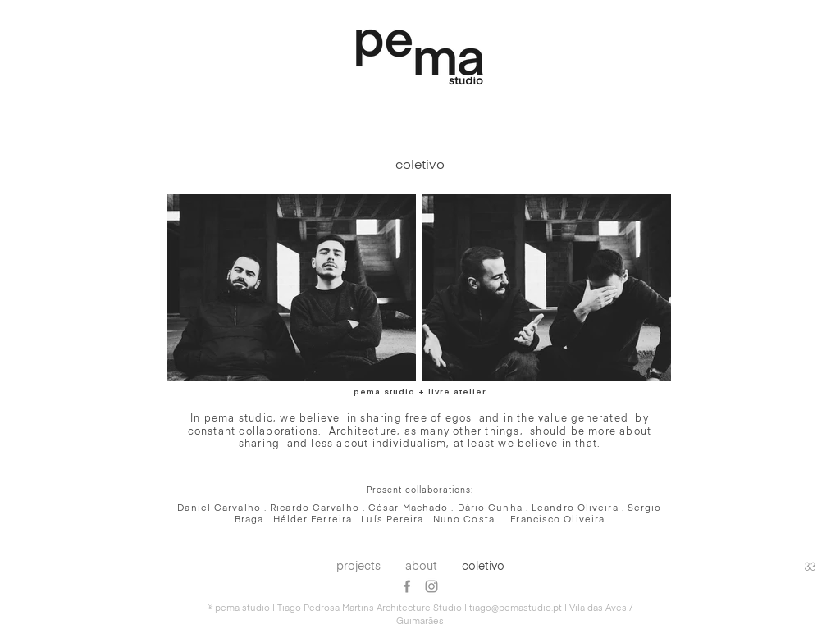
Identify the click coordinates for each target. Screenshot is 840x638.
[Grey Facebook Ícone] (407, 586)
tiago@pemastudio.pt (516, 608)
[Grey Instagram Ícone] (431, 586)
